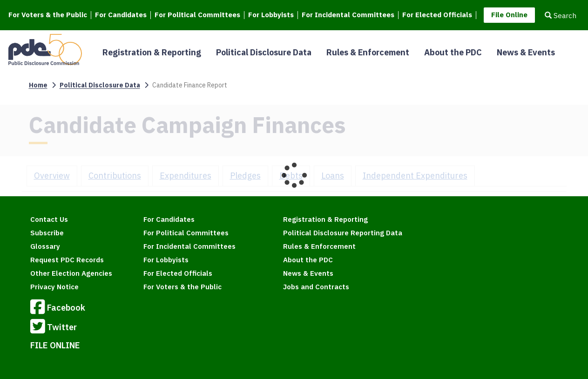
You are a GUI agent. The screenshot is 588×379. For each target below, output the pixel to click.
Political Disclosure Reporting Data (343, 233)
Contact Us (49, 219)
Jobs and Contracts (316, 287)
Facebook (58, 308)
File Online (509, 15)
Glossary (45, 246)
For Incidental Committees (348, 15)
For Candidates (121, 15)
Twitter (54, 328)
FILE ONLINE (55, 345)
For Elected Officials (437, 15)
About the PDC (453, 52)
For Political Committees (197, 15)
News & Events (526, 52)
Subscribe (47, 233)
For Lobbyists (271, 15)
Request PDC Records (67, 260)
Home (38, 85)
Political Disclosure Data (264, 52)
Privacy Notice (54, 287)
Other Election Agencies (71, 273)
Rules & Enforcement (368, 52)
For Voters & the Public (48, 15)
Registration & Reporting (152, 52)
